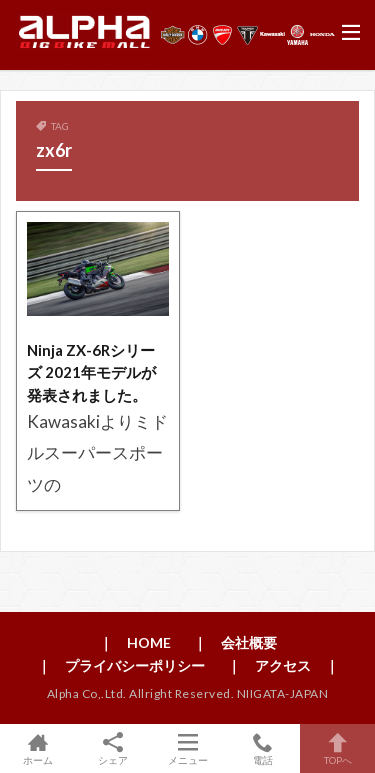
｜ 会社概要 (235, 642)
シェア (112, 749)
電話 (262, 748)
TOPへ (337, 748)
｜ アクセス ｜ (283, 665)
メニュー (187, 748)
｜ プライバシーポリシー (121, 665)
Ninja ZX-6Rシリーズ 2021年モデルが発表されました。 (91, 372)
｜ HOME (135, 642)
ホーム (37, 748)
